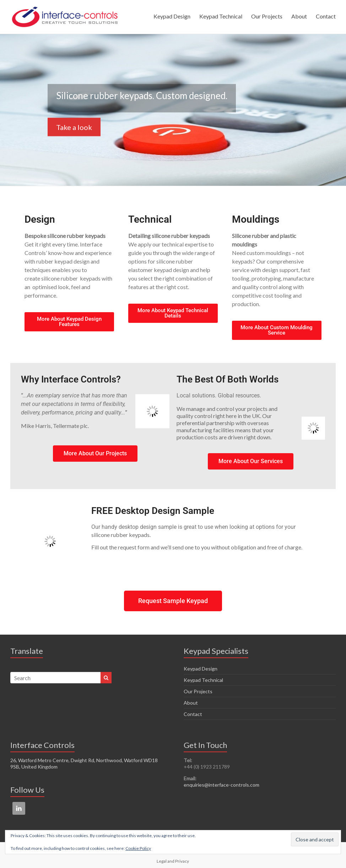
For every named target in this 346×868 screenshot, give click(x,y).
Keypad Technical (221, 16)
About (299, 16)
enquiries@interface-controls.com (221, 785)
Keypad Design (172, 16)
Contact (326, 16)
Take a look (74, 127)
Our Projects (267, 16)
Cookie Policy (138, 848)
